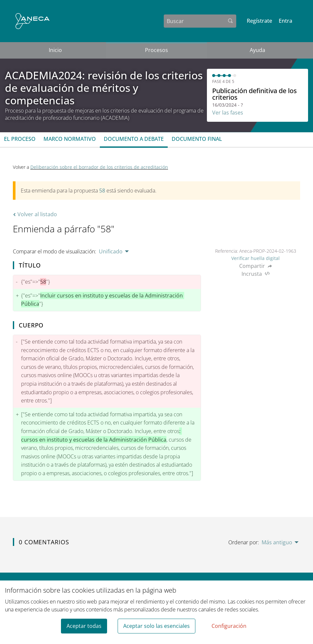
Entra (285, 21)
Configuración (229, 626)
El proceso (20, 139)
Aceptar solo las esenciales (156, 626)
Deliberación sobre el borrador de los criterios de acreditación (99, 167)
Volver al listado (35, 214)
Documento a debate (134, 139)
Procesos (156, 50)
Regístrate (259, 21)
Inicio (55, 50)
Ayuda (257, 50)
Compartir (256, 266)
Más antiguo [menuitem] (277, 542)
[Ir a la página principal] (32, 21)
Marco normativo (70, 139)
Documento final (197, 139)
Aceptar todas (84, 626)
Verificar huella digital (256, 258)
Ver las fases (228, 113)
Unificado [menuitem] (111, 251)
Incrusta (256, 274)
